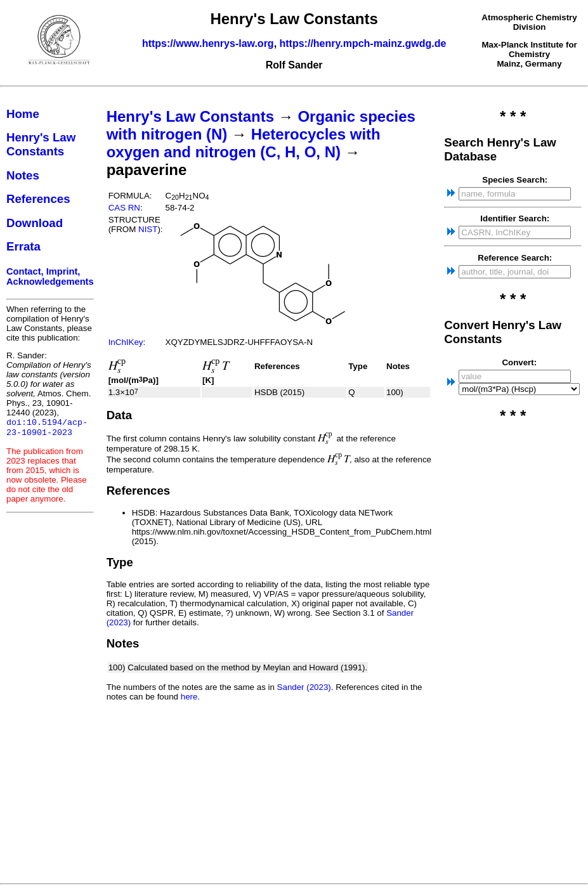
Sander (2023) (304, 687)
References (38, 199)
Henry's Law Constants (41, 144)
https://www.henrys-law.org (208, 43)
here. (190, 697)
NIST (148, 229)
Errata (23, 246)
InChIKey (126, 342)
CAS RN (124, 208)
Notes (23, 175)
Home (23, 114)
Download (35, 223)
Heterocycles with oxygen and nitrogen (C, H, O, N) (244, 143)
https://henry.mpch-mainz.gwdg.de (363, 43)
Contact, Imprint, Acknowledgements (50, 276)
